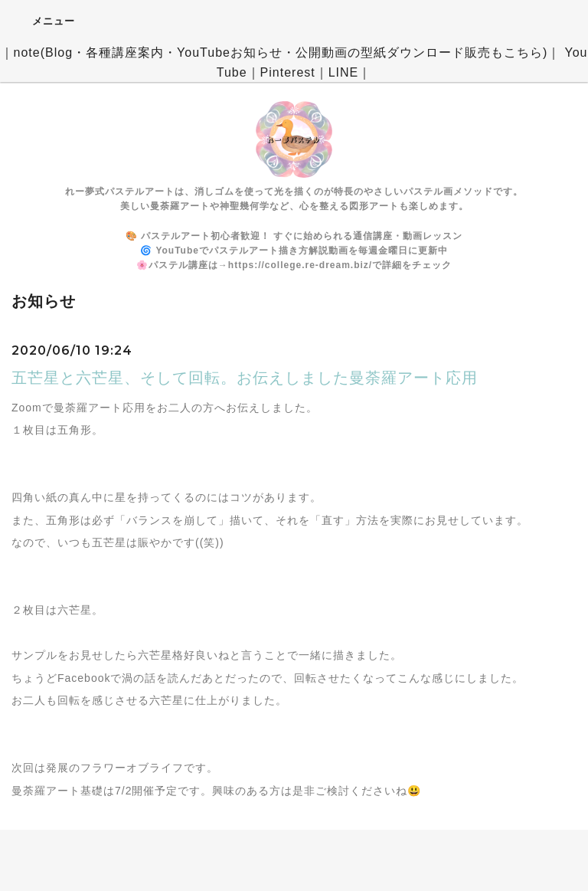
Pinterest (288, 72)
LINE (344, 72)
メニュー (43, 21)
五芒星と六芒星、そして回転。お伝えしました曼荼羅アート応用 (245, 378)
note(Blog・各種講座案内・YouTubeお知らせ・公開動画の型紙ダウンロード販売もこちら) (281, 52)
